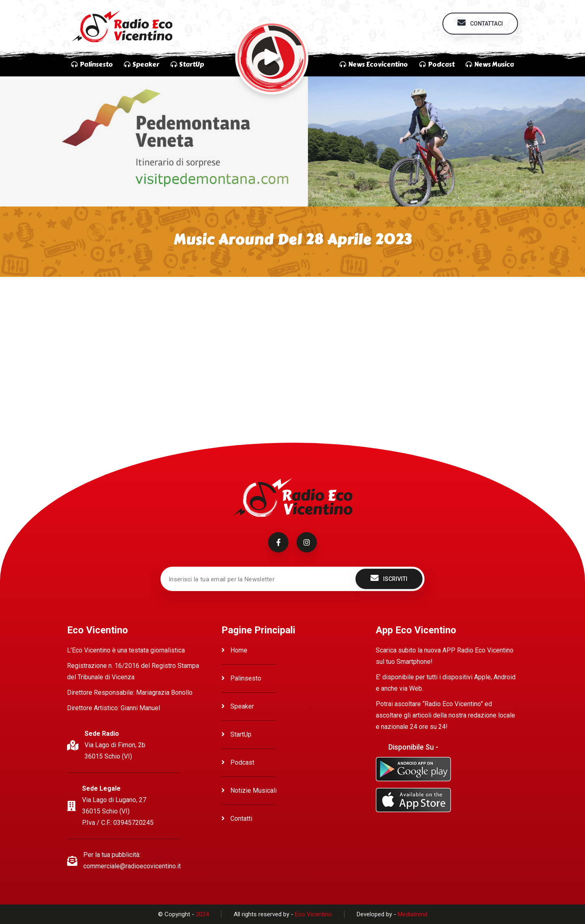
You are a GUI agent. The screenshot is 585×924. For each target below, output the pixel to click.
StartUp (236, 734)
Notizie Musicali (249, 790)
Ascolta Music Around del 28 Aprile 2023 (145, 303)
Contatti (237, 819)
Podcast (238, 762)
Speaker (238, 706)
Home (234, 650)
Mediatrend (413, 914)
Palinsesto (241, 678)
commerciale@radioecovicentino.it (132, 866)
